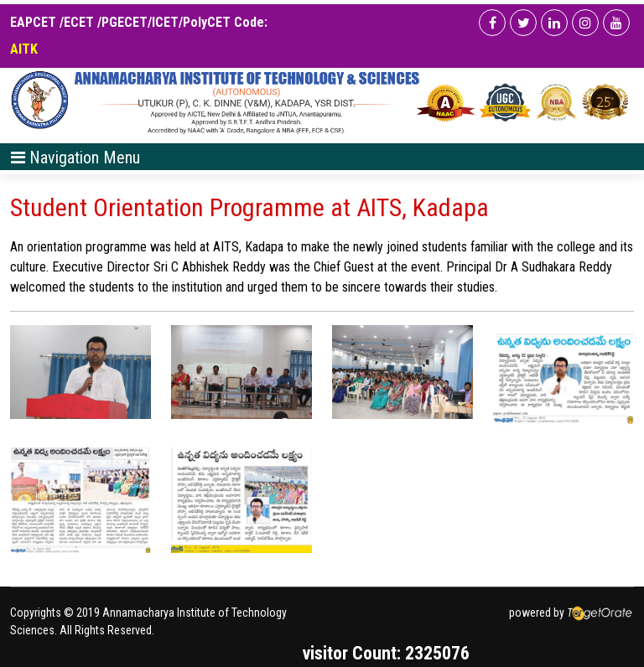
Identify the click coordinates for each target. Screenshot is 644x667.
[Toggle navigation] (75, 157)
